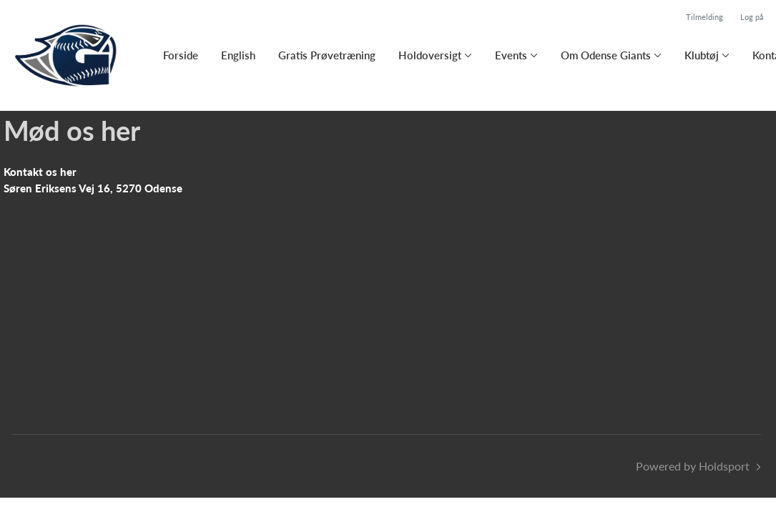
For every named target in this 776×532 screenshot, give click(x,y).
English (238, 55)
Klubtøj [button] (702, 55)
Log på (752, 17)
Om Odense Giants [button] (606, 55)
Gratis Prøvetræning (327, 55)
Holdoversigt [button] (430, 55)
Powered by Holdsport (693, 466)
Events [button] (511, 55)
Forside (181, 55)
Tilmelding (704, 17)
